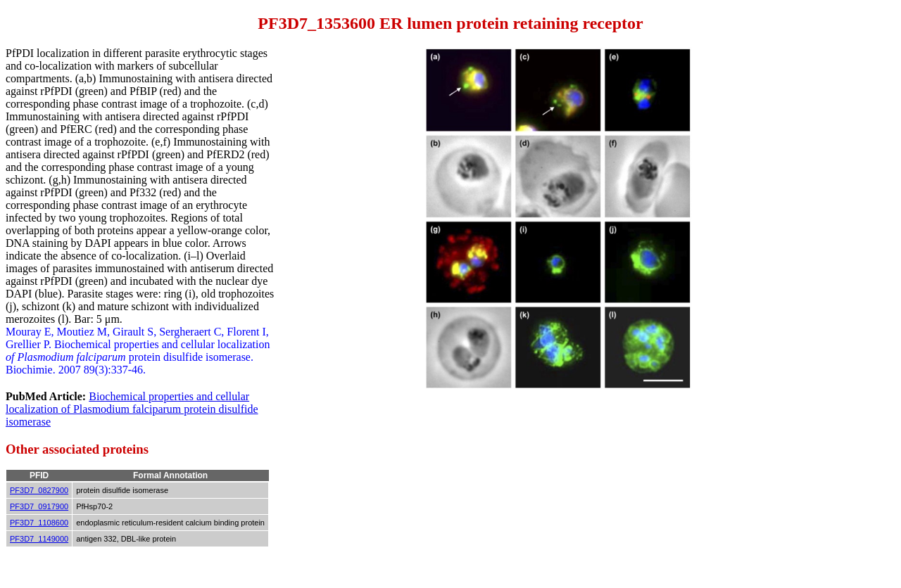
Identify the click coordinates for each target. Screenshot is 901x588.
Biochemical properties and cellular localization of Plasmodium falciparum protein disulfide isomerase (132, 409)
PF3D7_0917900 (39, 506)
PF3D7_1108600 (39, 523)
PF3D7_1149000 (39, 539)
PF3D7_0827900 (39, 490)
